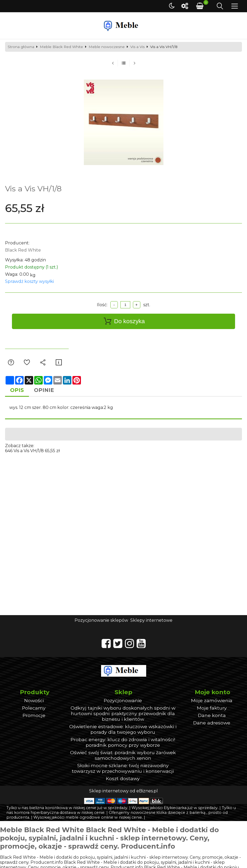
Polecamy (34, 708)
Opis (17, 390)
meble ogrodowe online (89, 817)
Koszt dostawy (123, 778)
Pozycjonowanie (123, 700)
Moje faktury (212, 708)
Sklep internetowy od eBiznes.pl (124, 791)
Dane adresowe (212, 723)
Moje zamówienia (212, 700)
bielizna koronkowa (48, 808)
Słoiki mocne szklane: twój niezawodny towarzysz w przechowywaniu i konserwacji (123, 768)
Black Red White (23, 250)
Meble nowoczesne (107, 47)
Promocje (34, 715)
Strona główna (21, 47)
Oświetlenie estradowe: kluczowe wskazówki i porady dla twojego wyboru (123, 729)
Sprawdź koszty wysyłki (29, 281)
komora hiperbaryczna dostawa (45, 813)
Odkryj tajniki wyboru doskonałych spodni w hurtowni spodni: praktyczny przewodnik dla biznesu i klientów (123, 713)
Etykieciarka (175, 808)
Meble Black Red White (61, 47)
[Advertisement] (124, 490)
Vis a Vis (137, 47)
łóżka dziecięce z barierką (181, 813)
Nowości (34, 700)
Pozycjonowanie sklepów (101, 620)
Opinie (44, 390)
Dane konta (212, 715)
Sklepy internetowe (151, 620)
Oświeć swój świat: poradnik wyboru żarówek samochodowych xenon (123, 755)
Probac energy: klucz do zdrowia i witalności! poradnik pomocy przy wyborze (123, 742)
